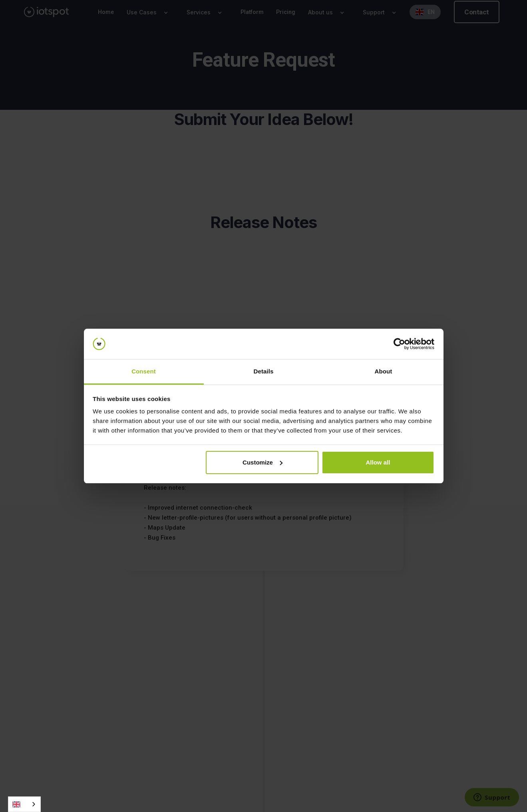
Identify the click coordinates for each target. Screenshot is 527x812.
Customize (263, 462)
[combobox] (24, 804)
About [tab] (384, 371)
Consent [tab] (144, 371)
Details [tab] (264, 371)
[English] (24, 804)
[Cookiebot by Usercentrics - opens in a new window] (399, 344)
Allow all (378, 462)
